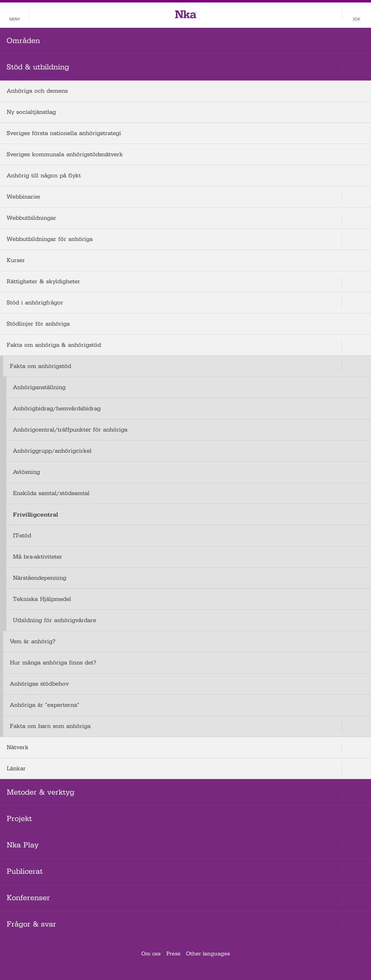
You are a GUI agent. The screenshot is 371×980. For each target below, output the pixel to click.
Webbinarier (24, 197)
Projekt (19, 819)
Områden (23, 41)
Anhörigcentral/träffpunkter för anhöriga (70, 430)
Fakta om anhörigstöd (40, 366)
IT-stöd (22, 535)
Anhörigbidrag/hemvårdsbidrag (57, 408)
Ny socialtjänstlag (31, 112)
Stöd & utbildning (38, 67)
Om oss (151, 954)
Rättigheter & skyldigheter (43, 281)
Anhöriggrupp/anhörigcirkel (52, 451)
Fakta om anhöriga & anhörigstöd (54, 345)
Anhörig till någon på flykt (44, 175)
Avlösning (26, 472)
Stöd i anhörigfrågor (35, 303)
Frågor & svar (31, 924)
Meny (15, 19)
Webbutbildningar (31, 218)
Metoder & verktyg (40, 792)
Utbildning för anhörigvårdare (54, 620)
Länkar (16, 768)
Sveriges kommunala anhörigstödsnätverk (65, 154)
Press (173, 954)
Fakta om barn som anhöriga (50, 726)
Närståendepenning (40, 578)
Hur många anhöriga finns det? (53, 663)
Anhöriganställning (39, 387)
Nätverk (18, 747)
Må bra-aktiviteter (37, 557)
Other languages (208, 954)
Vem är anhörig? (33, 641)
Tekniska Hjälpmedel (42, 599)
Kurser (16, 260)
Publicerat (25, 871)
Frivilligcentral (35, 514)
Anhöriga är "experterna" (44, 705)
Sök (356, 19)
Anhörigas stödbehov (39, 684)
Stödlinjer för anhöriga (38, 324)
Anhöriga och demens (37, 91)
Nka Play (23, 845)
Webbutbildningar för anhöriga (50, 239)
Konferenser (28, 898)
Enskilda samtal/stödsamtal (51, 493)
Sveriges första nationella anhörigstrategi (64, 133)
